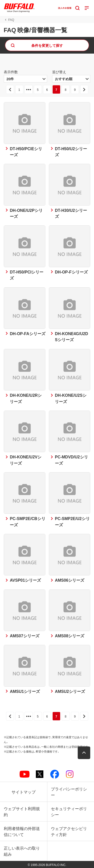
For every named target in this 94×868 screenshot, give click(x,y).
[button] (84, 753)
